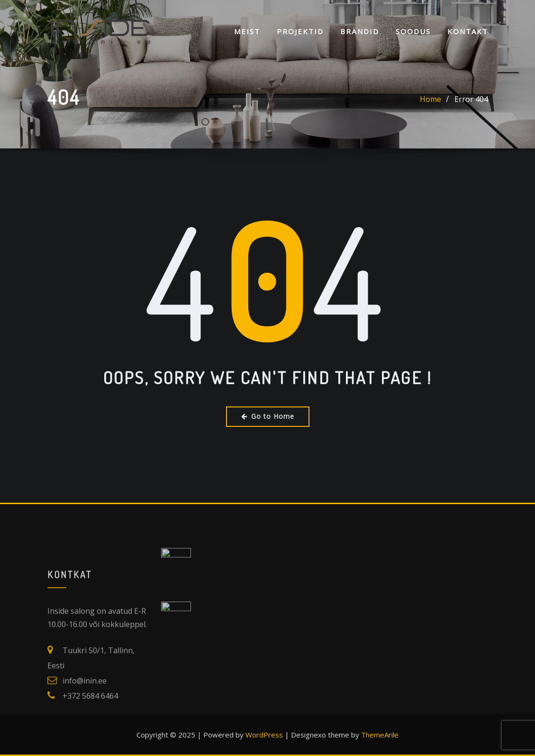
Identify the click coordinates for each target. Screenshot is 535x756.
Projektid (300, 32)
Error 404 (471, 100)
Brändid (360, 32)
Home (431, 100)
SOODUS (413, 32)
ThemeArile (380, 735)
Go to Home (268, 416)
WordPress (264, 735)
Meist (247, 32)
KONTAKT (468, 32)
